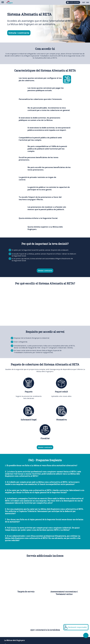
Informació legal (29, 420)
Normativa (61, 420)
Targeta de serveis (26, 592)
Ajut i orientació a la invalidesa (45, 630)
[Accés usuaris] (73, 2)
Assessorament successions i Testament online (64, 593)
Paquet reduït (61, 392)
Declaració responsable (77, 627)
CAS (88, 2)
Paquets (29, 392)
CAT (84, 2)
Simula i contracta (19, 33)
